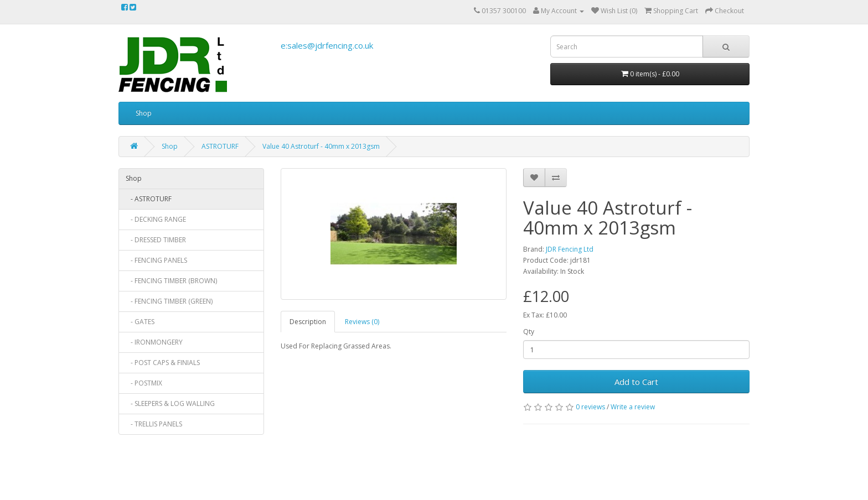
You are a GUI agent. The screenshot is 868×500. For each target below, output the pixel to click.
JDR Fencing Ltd (570, 249)
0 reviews (590, 407)
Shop (144, 113)
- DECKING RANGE (156, 219)
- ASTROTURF (149, 199)
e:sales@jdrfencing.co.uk (327, 45)
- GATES (140, 322)
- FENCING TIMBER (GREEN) (169, 301)
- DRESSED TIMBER (156, 240)
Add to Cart (636, 382)
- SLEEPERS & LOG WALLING (170, 403)
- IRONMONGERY (154, 342)
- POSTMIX (144, 383)
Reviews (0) (362, 322)
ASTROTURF (220, 146)
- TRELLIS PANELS (154, 424)
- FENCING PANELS (156, 260)
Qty (529, 332)
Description (308, 322)
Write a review (633, 407)
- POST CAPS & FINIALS (163, 363)
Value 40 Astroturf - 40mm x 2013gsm (321, 146)
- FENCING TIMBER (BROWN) (171, 281)
